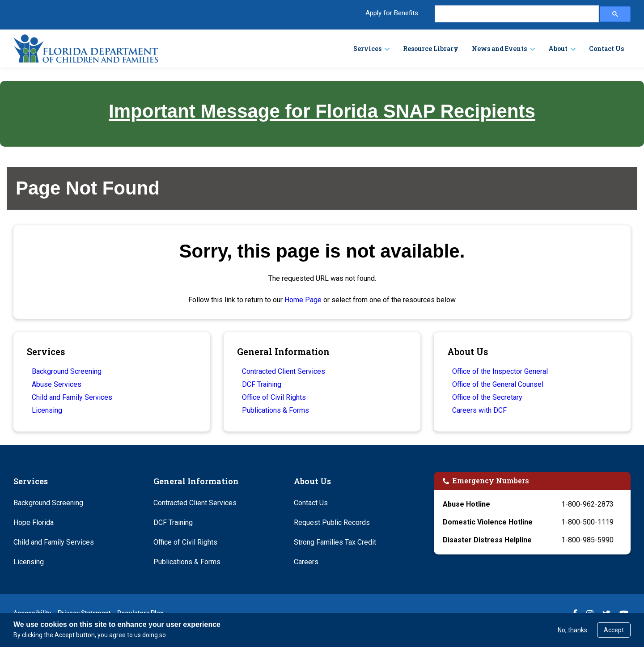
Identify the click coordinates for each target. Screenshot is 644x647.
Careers (306, 562)
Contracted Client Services (284, 371)
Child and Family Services (72, 397)
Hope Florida (34, 522)
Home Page (303, 300)
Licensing (47, 410)
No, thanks (572, 630)
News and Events (499, 49)
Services (367, 49)
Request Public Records (332, 522)
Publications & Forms (275, 410)
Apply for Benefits (392, 13)
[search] (516, 14)
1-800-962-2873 (587, 504)
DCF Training (262, 384)
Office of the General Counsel (498, 384)
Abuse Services (57, 384)
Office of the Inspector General (500, 371)
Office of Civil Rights (274, 397)
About (558, 49)
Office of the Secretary (487, 397)
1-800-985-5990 (587, 540)
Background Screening (67, 371)
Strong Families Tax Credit (335, 542)
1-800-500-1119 (587, 522)
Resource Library (431, 49)
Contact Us (606, 49)
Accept (614, 630)
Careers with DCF (479, 410)
